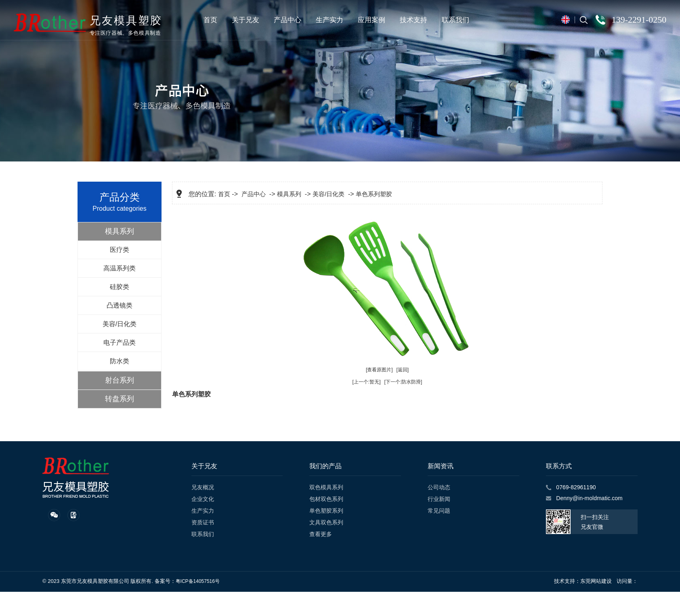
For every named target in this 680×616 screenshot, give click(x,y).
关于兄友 (246, 20)
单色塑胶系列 (326, 511)
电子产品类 (120, 343)
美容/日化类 (120, 324)
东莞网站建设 (596, 581)
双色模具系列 (326, 487)
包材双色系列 (326, 499)
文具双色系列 (326, 522)
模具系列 (120, 231)
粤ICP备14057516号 (198, 581)
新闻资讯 (441, 466)
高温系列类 (120, 268)
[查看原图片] (379, 370)
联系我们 (456, 20)
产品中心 (288, 20)
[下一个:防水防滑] (403, 382)
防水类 (120, 361)
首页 (211, 20)
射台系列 (120, 380)
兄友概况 (203, 487)
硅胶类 (120, 287)
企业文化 (203, 499)
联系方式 (559, 466)
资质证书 (203, 522)
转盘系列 (120, 399)
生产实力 (330, 20)
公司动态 (439, 487)
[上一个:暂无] (367, 382)
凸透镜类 (120, 305)
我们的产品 (325, 466)
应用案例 (372, 20)
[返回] (402, 370)
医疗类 (120, 250)
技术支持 (414, 20)
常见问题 (439, 511)
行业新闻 (439, 499)
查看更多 (321, 534)
